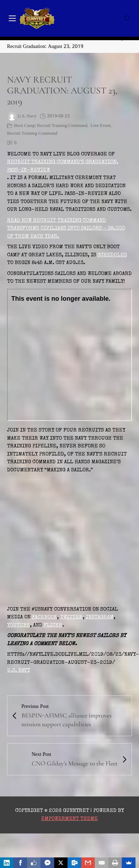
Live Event (100, 126)
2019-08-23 (58, 116)
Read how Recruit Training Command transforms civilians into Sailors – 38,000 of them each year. (66, 228)
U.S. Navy (18, 670)
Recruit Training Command (32, 134)
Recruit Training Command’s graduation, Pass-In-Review (63, 166)
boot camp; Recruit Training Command (51, 126)
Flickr (53, 625)
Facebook (45, 617)
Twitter (71, 617)
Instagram (100, 617)
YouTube (18, 625)
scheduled (112, 255)
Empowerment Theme (69, 819)
